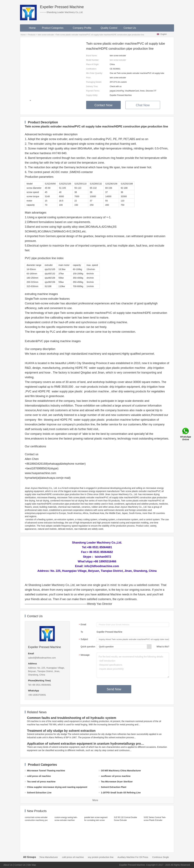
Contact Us (130, 28)
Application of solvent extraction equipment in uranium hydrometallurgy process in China (86, 744)
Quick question (88, 647)
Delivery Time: (92, 86)
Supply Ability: (92, 95)
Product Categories (54, 28)
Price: (89, 78)
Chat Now (143, 105)
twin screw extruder (46, 35)
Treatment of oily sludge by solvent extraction (61, 731)
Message (84, 655)
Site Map (32, 865)
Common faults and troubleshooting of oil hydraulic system (72, 718)
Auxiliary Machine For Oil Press (138, 857)
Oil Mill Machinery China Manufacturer (45, 857)
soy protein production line (106, 857)
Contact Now (104, 105)
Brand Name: (92, 56)
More (95, 800)
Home (32, 28)
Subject (83, 640)
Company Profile (84, 28)
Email (82, 625)
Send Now (114, 689)
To (82, 632)
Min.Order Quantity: (94, 73)
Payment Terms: (93, 91)
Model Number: (93, 60)
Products (32, 35)
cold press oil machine (78, 857)
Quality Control (109, 28)
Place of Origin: (93, 64)
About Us (8, 865)
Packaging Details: (94, 82)
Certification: (91, 69)
